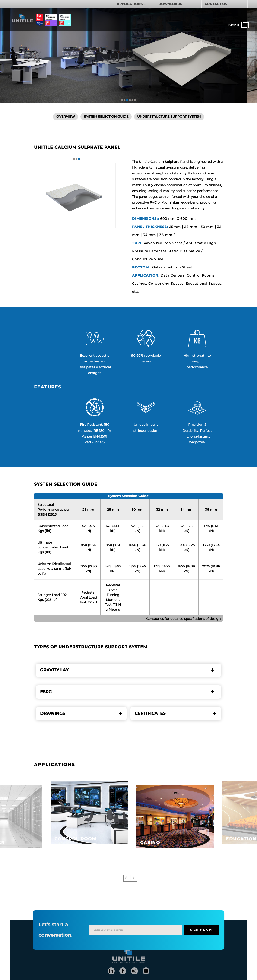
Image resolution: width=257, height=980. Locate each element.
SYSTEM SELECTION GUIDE (106, 117)
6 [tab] (135, 100)
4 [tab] (130, 100)
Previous (127, 878)
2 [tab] (125, 100)
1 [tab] (122, 100)
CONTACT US (216, 4)
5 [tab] (132, 100)
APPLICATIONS (130, 4)
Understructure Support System (169, 117)
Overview (66, 117)
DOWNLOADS (170, 4)
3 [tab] (127, 100)
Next (134, 878)
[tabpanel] (77, 196)
